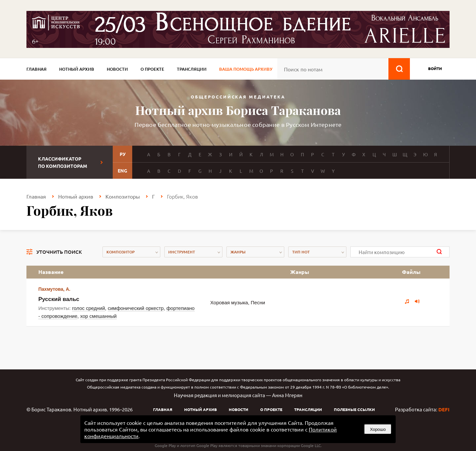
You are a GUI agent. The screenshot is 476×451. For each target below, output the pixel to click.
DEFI (444, 409)
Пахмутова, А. (54, 289)
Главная (37, 69)
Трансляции (192, 69)
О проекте (152, 69)
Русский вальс (59, 299)
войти (435, 68)
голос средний (89, 308)
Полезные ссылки (354, 409)
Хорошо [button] (378, 429)
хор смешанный (98, 316)
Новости (117, 69)
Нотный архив (77, 69)
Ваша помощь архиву (246, 69)
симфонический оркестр (136, 308)
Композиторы (123, 196)
